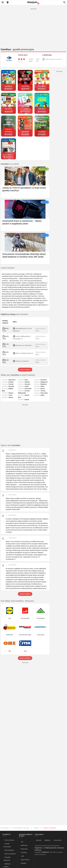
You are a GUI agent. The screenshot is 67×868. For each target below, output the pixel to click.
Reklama (47, 840)
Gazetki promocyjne (7, 845)
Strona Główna (9, 840)
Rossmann (24, 849)
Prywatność (58, 840)
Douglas (23, 863)
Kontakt (39, 840)
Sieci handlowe (9, 850)
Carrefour (36, 828)
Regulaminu (38, 848)
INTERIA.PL (46, 852)
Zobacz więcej (25, 370)
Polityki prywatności (51, 848)
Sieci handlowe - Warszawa (21, 828)
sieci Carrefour (14, 314)
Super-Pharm (25, 860)
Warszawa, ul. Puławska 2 (24, 345)
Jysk (22, 856)
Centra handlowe (10, 854)
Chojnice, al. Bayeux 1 (22, 361)
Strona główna (5, 828)
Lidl (22, 842)
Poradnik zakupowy (7, 859)
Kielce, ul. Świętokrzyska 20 (24, 353)
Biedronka (24, 845)
